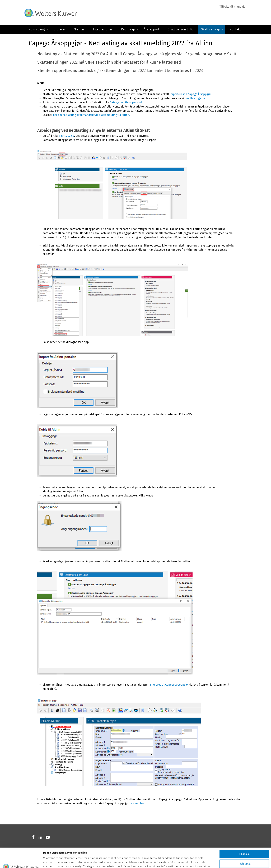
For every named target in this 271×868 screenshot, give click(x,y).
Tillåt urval (244, 845)
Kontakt (235, 29)
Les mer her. (137, 803)
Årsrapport (151, 29)
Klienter (79, 29)
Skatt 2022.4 (67, 136)
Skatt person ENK (180, 29)
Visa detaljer (183, 863)
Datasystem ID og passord (126, 102)
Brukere (59, 29)
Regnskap (128, 29)
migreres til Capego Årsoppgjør (169, 685)
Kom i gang (37, 29)
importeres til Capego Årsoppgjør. (191, 94)
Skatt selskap (211, 29)
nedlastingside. (196, 98)
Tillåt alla (244, 835)
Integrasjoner (103, 29)
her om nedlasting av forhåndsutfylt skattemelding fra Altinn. (91, 115)
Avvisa (244, 855)
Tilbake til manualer (233, 7)
